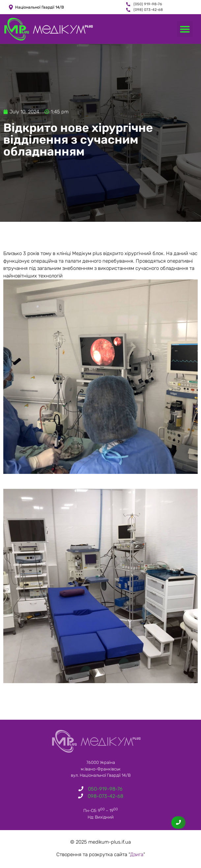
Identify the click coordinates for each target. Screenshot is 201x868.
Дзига (137, 854)
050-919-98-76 (105, 789)
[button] (185, 29)
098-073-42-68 (105, 796)
